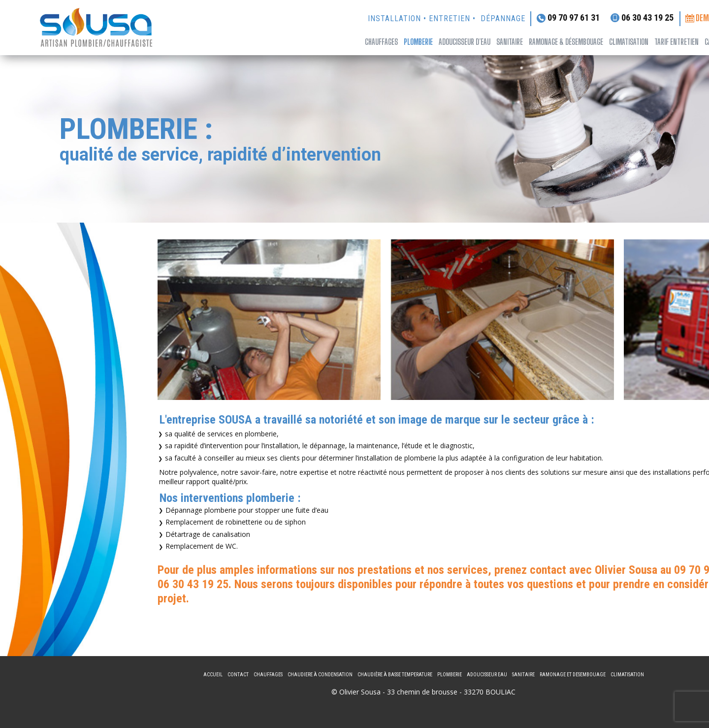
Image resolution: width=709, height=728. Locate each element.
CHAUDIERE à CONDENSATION (320, 675)
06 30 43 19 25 (642, 17)
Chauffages (381, 42)
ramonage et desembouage (573, 675)
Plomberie (418, 42)
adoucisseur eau (487, 675)
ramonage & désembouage (566, 42)
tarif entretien (677, 42)
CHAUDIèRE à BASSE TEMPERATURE (395, 675)
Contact (238, 675)
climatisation (629, 42)
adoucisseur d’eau (465, 42)
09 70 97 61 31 (568, 18)
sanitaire (510, 42)
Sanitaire (523, 675)
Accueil (213, 675)
